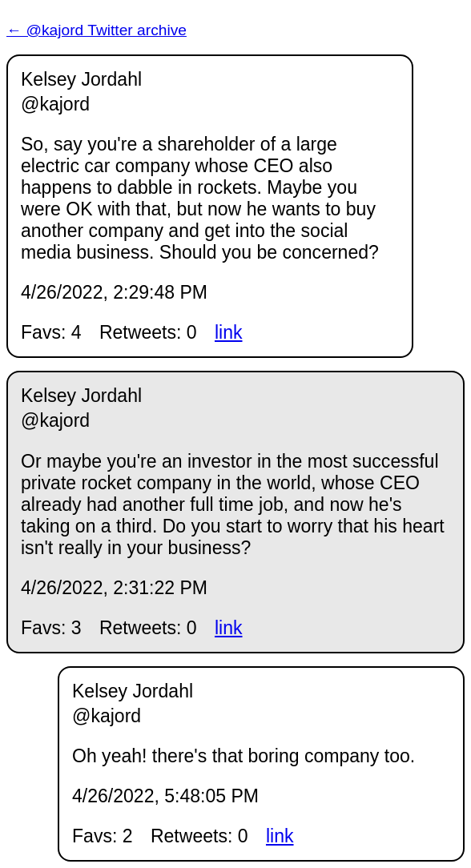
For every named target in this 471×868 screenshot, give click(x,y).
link (229, 332)
